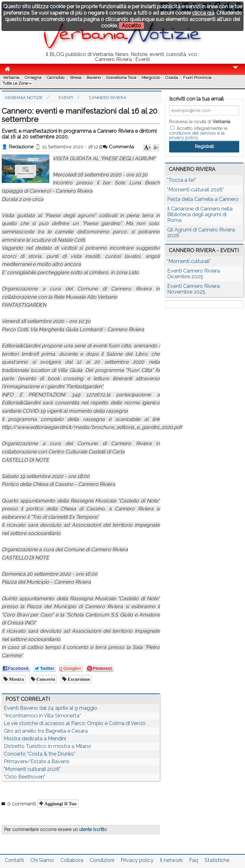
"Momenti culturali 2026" (32, 769)
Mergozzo (151, 78)
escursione (78, 679)
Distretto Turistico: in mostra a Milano (48, 746)
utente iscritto (93, 829)
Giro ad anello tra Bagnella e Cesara (46, 731)
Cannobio (56, 78)
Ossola (172, 78)
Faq (194, 860)
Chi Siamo (42, 860)
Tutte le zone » (17, 83)
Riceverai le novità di (200, 122)
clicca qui (203, 13)
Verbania (11, 78)
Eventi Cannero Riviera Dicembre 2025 (193, 274)
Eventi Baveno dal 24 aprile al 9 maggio (51, 708)
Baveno (94, 78)
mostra (16, 679)
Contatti (14, 860)
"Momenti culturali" (189, 261)
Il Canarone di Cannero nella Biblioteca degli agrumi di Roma (200, 214)
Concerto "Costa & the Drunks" (39, 754)
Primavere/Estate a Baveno (37, 761)
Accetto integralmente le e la (198, 133)
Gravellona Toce (121, 78)
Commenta (118, 147)
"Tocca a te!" (182, 180)
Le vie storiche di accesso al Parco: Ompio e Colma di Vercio (75, 723)
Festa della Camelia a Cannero (203, 199)
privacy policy (184, 138)
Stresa (75, 78)
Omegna (33, 78)
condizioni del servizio (193, 133)
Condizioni (102, 860)
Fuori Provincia (197, 78)
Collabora (72, 860)
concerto (45, 679)
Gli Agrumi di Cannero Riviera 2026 (201, 233)
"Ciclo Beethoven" (25, 777)
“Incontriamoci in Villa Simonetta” (42, 716)
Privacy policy (137, 860)
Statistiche (217, 860)
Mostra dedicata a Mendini (35, 739)
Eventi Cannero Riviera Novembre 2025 (193, 289)
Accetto (131, 26)
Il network (171, 860)
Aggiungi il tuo (60, 804)
